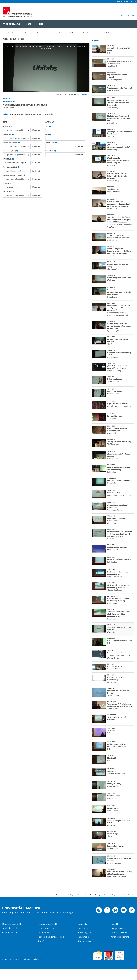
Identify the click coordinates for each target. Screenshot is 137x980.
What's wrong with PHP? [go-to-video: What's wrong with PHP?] (117, 717)
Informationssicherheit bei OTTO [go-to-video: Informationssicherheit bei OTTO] (119, 560)
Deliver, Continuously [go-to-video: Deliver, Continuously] (115, 379)
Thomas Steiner (113, 695)
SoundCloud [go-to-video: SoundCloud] (112, 771)
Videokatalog (26, 33)
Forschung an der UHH (48, 924)
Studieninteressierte (11, 928)
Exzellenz (82, 928)
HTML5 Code (8, 159)
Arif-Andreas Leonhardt (116, 256)
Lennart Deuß (119, 315)
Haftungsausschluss (74, 895)
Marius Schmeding (114, 371)
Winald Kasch (112, 66)
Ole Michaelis (112, 720)
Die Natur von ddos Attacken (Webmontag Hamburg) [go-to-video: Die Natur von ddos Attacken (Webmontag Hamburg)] (118, 600)
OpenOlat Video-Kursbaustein (14, 175)
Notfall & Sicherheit (120, 933)
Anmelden (121, 2)
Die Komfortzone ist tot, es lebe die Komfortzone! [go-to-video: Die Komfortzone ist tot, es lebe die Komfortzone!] (119, 63)
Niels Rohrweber (113, 313)
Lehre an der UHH (46, 928)
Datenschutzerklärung (92, 895)
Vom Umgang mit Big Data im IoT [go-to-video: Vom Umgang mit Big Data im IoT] (120, 88)
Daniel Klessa (112, 240)
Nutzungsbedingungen (111, 895)
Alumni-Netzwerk (86, 941)
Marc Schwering (113, 90)
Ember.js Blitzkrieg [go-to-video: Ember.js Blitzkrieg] (114, 784)
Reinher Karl (112, 472)
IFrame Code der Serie (11, 143)
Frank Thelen (112, 876)
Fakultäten (83, 937)
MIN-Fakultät (87, 33)
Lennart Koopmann (114, 79)
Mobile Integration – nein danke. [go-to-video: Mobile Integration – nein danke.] (119, 278)
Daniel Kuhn (112, 483)
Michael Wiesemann (124, 224)
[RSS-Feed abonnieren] (93, 41)
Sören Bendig (112, 150)
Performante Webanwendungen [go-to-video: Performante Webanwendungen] (119, 481)
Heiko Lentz (126, 655)
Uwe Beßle (111, 539)
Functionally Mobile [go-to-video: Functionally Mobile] (115, 391)
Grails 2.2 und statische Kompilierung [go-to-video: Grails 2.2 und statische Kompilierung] (116, 679)
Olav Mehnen (112, 603)
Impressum (60, 895)
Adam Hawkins (113, 786)
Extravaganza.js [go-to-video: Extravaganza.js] (113, 808)
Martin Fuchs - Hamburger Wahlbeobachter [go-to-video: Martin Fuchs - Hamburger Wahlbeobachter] (117, 430)
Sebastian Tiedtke (114, 394)
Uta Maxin (111, 227)
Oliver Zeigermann (114, 863)
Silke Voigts (112, 836)
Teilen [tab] (6, 114)
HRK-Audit (119, 953)
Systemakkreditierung (130, 953)
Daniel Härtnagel (114, 181)
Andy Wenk (112, 798)
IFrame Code (8, 135)
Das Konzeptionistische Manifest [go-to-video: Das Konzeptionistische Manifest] (120, 641)
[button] (130, 2)
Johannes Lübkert (114, 655)
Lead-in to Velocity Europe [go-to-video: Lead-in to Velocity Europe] (117, 547)
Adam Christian (113, 382)
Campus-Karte (117, 928)
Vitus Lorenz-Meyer (115, 510)
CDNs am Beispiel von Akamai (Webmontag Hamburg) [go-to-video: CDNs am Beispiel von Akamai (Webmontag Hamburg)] (118, 586)
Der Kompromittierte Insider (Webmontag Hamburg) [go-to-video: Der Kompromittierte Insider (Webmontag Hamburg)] (118, 573)
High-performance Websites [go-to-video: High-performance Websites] (118, 404)
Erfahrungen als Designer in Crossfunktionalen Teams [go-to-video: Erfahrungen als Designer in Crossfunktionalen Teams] (118, 745)
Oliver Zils (111, 165)
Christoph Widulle (114, 269)
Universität (83, 924)
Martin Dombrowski (115, 577)
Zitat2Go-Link (51, 143)
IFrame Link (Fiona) (11, 151)
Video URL (8, 126)
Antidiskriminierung (120, 937)
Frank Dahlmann (113, 192)
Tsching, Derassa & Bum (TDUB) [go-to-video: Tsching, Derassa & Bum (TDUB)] (119, 442)
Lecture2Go (10, 33)
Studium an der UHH (11, 924)
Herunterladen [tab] (17, 114)
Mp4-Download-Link (11, 167)
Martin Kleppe (8, 108)
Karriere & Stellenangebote (50, 937)
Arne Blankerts (113, 406)
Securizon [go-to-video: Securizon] (111, 730)
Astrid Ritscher (113, 123)
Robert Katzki (112, 495)
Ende (48, 135)
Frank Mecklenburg (125, 495)
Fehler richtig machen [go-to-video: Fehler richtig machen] (115, 416)
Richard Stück (112, 682)
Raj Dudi (110, 760)
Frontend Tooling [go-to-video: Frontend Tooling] (114, 493)
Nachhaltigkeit (84, 933)
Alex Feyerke (112, 523)
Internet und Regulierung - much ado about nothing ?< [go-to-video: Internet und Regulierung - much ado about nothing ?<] (119, 468)
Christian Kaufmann (115, 590)
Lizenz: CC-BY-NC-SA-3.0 (66, 94)
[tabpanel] (46, 158)
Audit (106, 953)
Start (48, 126)
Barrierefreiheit (128, 895)
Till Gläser (121, 331)
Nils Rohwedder (113, 357)
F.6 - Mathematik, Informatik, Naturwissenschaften (56, 33)
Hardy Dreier (112, 297)
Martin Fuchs (112, 433)
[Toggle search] (130, 24)
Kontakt (114, 924)
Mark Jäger (111, 280)
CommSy (7, 183)
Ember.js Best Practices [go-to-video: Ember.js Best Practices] (116, 846)
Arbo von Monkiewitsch (116, 774)
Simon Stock (112, 136)
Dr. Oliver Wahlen (114, 669)
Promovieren (44, 933)
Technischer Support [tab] (34, 114)
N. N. (109, 53)
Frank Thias (112, 619)
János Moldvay (113, 107)
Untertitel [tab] (50, 114)
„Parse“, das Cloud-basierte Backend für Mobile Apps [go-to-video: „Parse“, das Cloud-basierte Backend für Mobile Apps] (117, 367)
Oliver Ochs (122, 876)
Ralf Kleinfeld (112, 562)
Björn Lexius (112, 331)
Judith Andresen (113, 419)
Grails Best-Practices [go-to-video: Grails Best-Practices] (115, 666)
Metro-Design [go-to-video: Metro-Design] (113, 834)
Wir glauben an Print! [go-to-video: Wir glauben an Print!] (115, 189)
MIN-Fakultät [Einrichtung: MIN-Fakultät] (9, 102)
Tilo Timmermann (114, 444)
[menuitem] (12, 24)
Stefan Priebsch (125, 406)
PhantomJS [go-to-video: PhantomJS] (112, 758)
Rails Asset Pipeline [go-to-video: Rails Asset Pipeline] (114, 796)
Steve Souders (113, 550)
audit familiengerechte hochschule (98, 955)
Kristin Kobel (112, 209)
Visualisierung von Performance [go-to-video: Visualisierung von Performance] (119, 653)
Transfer (42, 941)
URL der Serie (9, 192)
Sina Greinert (112, 344)
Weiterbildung (9, 933)
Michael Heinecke (114, 658)
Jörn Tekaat (112, 224)
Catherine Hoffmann (115, 459)
